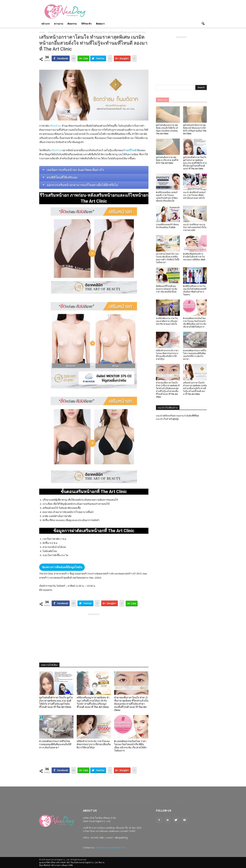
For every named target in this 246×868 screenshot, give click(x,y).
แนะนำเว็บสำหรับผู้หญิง (167, 419)
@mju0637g (121, 838)
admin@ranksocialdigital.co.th (110, 848)
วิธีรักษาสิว (86, 24)
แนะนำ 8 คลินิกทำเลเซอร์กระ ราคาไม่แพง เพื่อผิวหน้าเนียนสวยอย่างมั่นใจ (194, 195)
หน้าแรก (45, 24)
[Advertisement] (150, 11)
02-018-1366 (97, 838)
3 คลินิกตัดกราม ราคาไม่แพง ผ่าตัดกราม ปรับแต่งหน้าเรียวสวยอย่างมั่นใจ (167, 321)
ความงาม (59, 24)
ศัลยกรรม (72, 24)
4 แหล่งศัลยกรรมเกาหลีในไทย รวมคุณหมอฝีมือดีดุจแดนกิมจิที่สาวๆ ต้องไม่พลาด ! (55, 744)
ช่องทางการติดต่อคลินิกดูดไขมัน (62, 567)
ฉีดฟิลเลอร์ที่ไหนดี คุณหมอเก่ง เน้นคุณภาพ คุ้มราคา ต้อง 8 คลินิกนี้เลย (167, 289)
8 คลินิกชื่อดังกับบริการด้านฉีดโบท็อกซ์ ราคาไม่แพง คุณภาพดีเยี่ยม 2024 (194, 257)
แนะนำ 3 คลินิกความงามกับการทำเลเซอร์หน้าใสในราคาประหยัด (195, 227)
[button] (203, 24)
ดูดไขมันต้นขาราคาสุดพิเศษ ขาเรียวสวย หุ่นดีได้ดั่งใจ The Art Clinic (167, 160)
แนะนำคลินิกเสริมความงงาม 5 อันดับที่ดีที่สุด (177, 416)
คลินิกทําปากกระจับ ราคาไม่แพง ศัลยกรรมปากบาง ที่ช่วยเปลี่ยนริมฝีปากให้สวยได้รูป (94, 744)
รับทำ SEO (66, 862)
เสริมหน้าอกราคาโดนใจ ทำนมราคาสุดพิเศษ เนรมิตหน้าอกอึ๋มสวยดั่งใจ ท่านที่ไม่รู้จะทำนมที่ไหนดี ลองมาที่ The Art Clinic (195, 388)
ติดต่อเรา (100, 24)
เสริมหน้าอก (55, 126)
